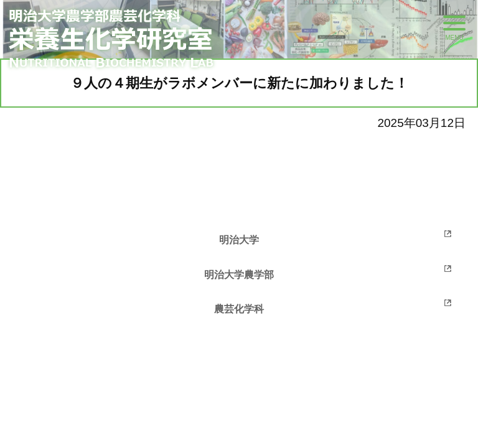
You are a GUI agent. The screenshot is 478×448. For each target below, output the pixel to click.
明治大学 (239, 240)
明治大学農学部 (239, 275)
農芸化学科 (239, 309)
